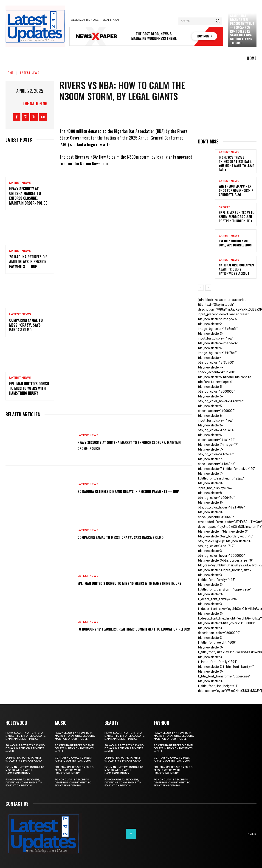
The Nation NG (35, 103)
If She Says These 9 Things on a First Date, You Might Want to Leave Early (236, 163)
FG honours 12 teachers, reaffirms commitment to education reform (129, 629)
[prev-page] (201, 288)
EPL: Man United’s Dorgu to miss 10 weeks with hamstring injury (29, 388)
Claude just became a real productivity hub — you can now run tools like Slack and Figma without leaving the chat (242, 29)
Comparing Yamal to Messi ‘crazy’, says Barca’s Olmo (26, 325)
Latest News (30, 73)
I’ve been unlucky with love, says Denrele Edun (235, 243)
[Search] (218, 21)
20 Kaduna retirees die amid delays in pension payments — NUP (28, 262)
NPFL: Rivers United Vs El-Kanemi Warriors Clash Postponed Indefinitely (237, 216)
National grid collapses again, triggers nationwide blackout (236, 269)
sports (225, 207)
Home (10, 73)
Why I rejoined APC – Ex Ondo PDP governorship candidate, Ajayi (236, 190)
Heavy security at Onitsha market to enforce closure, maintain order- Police (28, 196)
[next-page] (208, 288)
